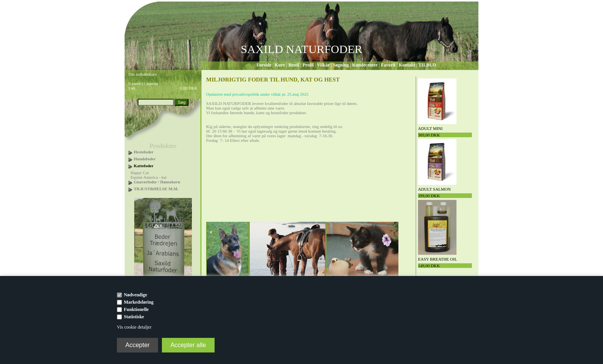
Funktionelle (136, 309)
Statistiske (134, 317)
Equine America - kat (149, 177)
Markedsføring (139, 302)
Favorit (388, 65)
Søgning (341, 65)
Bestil (294, 65)
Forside (264, 65)
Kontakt (407, 65)
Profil (308, 65)
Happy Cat (140, 173)
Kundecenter (365, 65)
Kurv (280, 65)
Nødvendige (136, 295)
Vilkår (323, 65)
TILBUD (427, 65)
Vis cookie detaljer (134, 327)
